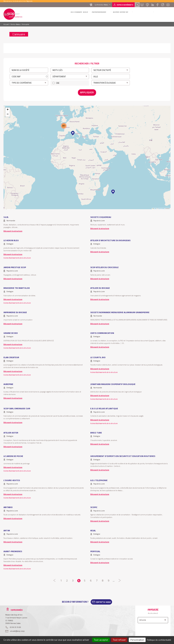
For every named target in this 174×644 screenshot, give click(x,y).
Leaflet (155, 207)
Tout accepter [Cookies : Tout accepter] (101, 640)
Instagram (163, 5)
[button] (113, 190)
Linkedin (153, 5)
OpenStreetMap (161, 207)
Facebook (158, 5)
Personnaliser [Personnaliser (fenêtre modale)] (137, 640)
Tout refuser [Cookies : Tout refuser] (119, 640)
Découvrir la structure (13, 230)
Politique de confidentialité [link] (159, 640)
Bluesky (142, 5)
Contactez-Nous (103, 601)
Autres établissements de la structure (17, 256)
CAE (58, 83)
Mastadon (147, 5)
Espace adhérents (125, 5)
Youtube (168, 5)
